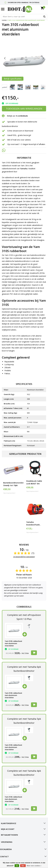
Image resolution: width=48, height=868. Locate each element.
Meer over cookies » (34, 866)
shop (21, 327)
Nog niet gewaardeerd (9, 493)
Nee (23, 866)
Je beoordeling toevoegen (24, 557)
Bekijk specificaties (13, 79)
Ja (17, 866)
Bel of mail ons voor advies (19, 140)
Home (4, 20)
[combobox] (24, 17)
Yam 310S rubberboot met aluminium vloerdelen (26, 20)
